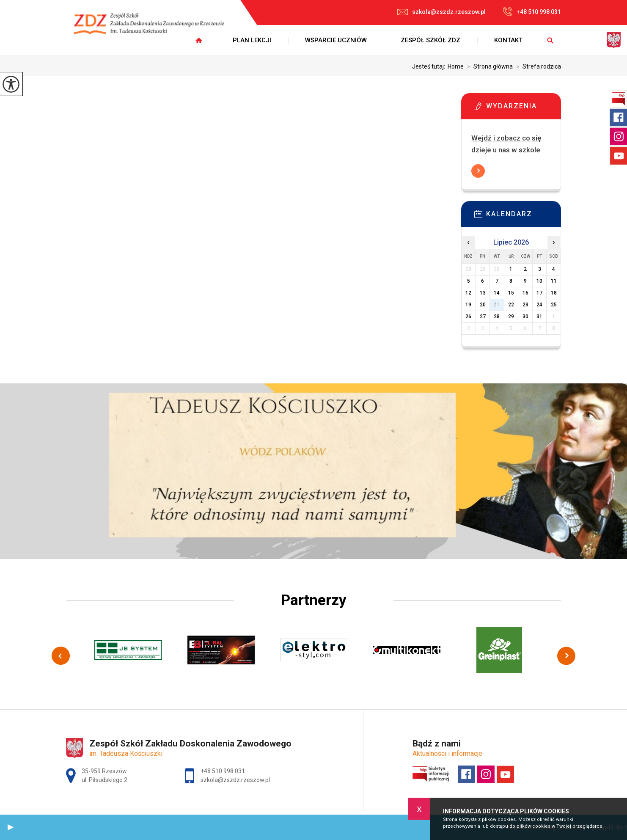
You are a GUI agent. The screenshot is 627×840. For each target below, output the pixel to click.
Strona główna (488, 66)
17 (539, 293)
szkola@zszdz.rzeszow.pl (441, 12)
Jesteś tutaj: (430, 66)
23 (525, 305)
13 (483, 293)
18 (554, 293)
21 (497, 305)
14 (497, 293)
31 (539, 317)
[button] (11, 827)
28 (497, 317)
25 (554, 305)
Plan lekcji (252, 40)
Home (456, 66)
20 (483, 305)
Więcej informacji (478, 171)
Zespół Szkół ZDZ (430, 40)
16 (525, 293)
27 (483, 317)
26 (468, 317)
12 (468, 293)
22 (511, 305)
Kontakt (508, 40)
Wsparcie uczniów (336, 40)
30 (525, 317)
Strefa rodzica (537, 66)
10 (539, 281)
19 (468, 305)
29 (511, 317)
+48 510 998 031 (532, 11)
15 (511, 293)
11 (554, 281)
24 (539, 305)
